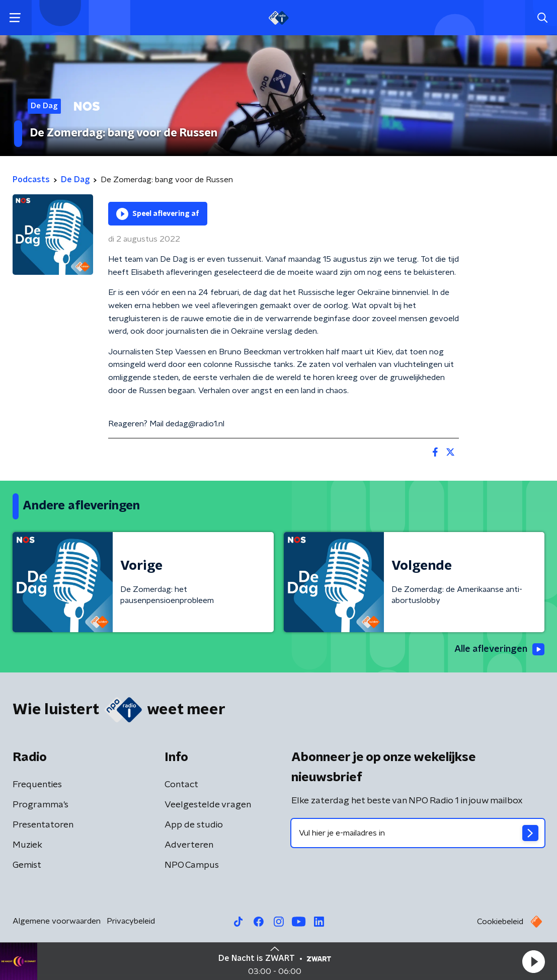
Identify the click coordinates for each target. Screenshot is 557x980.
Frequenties (37, 785)
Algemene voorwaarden (57, 921)
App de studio (194, 825)
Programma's (41, 805)
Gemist (27, 865)
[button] (533, 961)
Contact (181, 785)
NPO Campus (192, 865)
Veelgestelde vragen (208, 805)
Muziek (27, 845)
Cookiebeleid (500, 922)
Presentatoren (43, 825)
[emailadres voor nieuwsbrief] (418, 833)
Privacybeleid (131, 921)
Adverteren (189, 845)
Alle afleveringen (499, 649)
